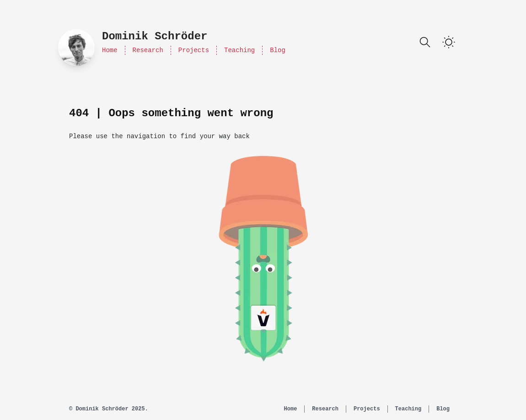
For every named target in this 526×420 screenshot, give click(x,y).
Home (110, 50)
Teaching (239, 50)
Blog (278, 50)
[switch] (449, 42)
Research (148, 50)
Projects (194, 50)
